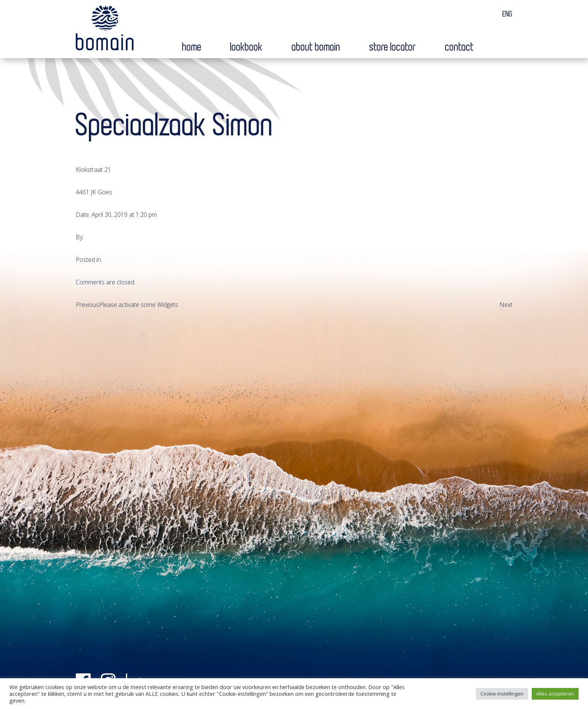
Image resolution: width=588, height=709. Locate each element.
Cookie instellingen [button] (502, 694)
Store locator (393, 47)
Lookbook (247, 47)
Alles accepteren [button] (555, 694)
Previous (87, 305)
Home (192, 47)
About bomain (316, 47)
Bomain (105, 30)
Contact (460, 47)
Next (506, 305)
